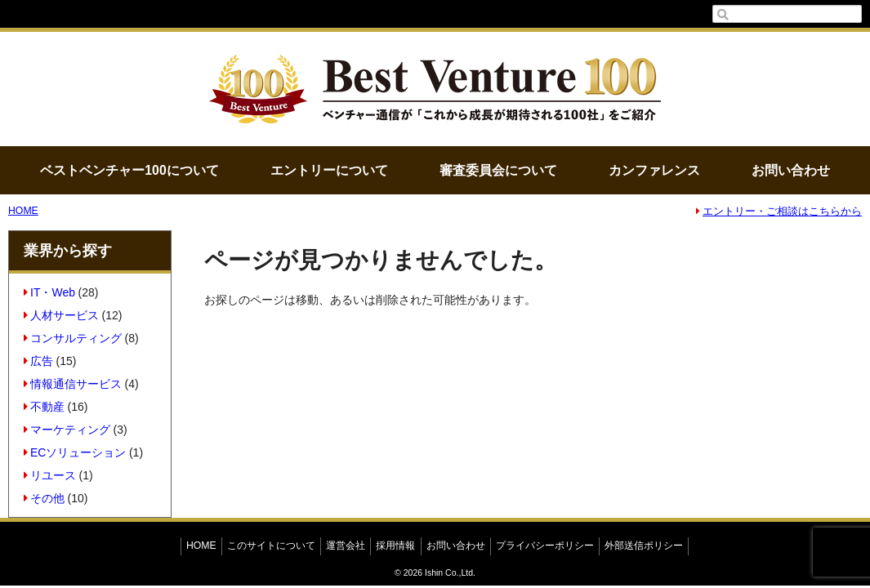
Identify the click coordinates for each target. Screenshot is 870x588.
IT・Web (49, 292)
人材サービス (62, 315)
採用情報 (395, 546)
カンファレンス (654, 170)
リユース (50, 475)
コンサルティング (73, 338)
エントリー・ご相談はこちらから (779, 212)
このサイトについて (271, 546)
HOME (23, 211)
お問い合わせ (791, 170)
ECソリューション (75, 452)
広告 (39, 361)
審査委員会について (498, 170)
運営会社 (346, 546)
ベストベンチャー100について (129, 170)
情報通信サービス (73, 384)
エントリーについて (329, 170)
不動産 (45, 407)
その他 (45, 498)
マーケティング (67, 430)
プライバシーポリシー (545, 546)
